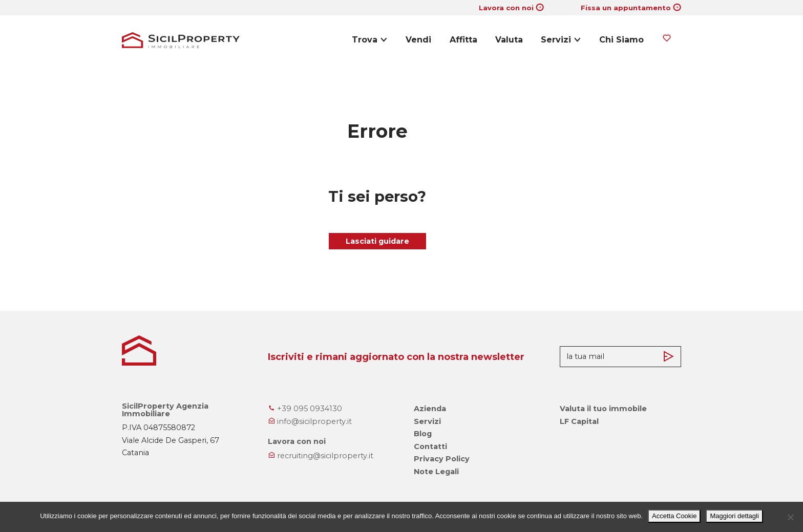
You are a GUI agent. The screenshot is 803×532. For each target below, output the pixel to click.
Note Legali (436, 472)
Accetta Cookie (674, 516)
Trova (365, 40)
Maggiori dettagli (734, 516)
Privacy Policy (442, 459)
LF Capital (579, 421)
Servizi (556, 40)
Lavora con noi (506, 8)
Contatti (430, 446)
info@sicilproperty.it (310, 421)
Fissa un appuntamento (626, 8)
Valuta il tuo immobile (603, 409)
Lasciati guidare (377, 241)
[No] (790, 517)
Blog (423, 434)
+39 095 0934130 (305, 409)
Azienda (430, 409)
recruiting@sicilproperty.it (321, 456)
